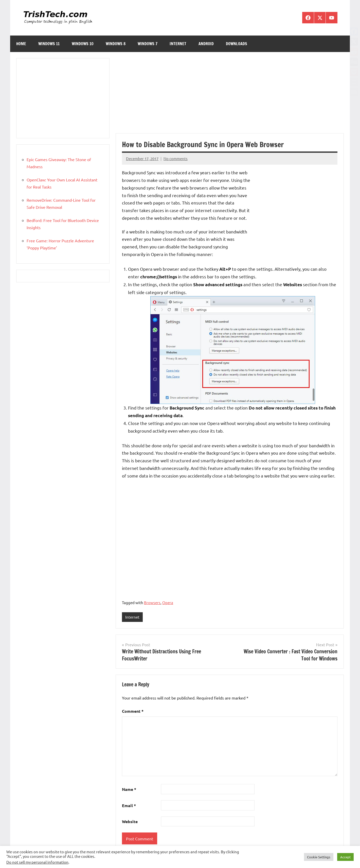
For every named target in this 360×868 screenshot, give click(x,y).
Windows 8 (116, 44)
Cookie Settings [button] (319, 857)
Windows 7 (148, 44)
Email (129, 805)
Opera (168, 602)
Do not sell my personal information (37, 862)
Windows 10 (83, 44)
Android (206, 44)
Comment (133, 711)
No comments (176, 158)
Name (129, 789)
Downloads (237, 44)
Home (21, 44)
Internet (178, 44)
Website (130, 822)
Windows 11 (49, 44)
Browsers (152, 602)
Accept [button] (345, 857)
